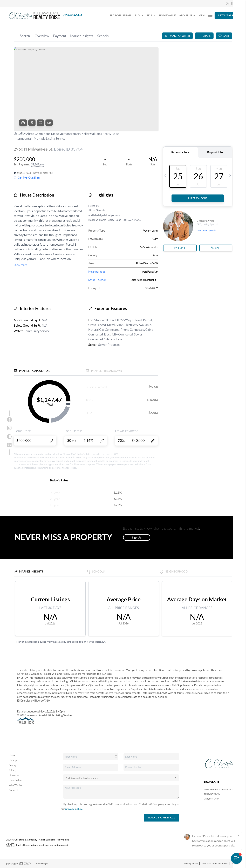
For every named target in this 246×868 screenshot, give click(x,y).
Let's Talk (226, 15)
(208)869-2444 (211, 799)
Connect (13, 790)
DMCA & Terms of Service (215, 864)
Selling (12, 770)
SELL (151, 15)
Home (12, 755)
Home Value (15, 780)
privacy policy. (74, 809)
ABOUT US (187, 15)
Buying (12, 765)
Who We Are (16, 785)
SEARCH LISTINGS (121, 15)
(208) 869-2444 (73, 15)
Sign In (233, 4)
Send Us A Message (162, 818)
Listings (13, 760)
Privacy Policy (191, 864)
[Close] (238, 835)
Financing (14, 775)
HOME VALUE (167, 15)
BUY (139, 15)
